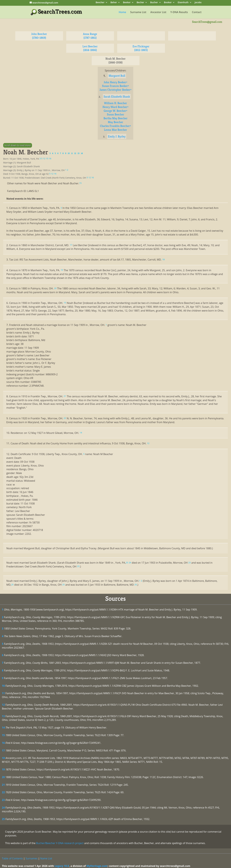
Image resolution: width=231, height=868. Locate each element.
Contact (197, 12)
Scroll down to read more (18, 145)
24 (3, 808)
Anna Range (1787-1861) (90, 36)
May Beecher (115, 122)
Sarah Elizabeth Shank (117, 97)
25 (3, 819)
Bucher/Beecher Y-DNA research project (60, 843)
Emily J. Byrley (117, 136)
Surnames (31, 858)
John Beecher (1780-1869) (39, 36)
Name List (46, 858)
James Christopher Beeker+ (115, 90)
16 (3, 743)
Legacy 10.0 (62, 866)
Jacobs (198, 3)
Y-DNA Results (179, 12)
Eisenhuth (183, 3)
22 (3, 792)
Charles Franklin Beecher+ (115, 126)
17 (3, 750)
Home (122, 12)
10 (3, 686)
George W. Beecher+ (115, 111)
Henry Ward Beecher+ (115, 107)
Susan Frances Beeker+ (115, 86)
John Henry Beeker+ (115, 82)
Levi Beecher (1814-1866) (90, 48)
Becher (140, 3)
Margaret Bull (117, 76)
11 (3, 693)
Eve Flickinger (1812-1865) (141, 48)
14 (3, 728)
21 (3, 785)
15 (3, 735)
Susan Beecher (116, 114)
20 (3, 777)
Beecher (100, 3)
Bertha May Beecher (115, 118)
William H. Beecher (116, 103)
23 (3, 800)
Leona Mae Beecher (115, 130)
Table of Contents (12, 858)
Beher (114, 3)
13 (3, 716)
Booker (168, 3)
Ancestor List (158, 12)
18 (3, 758)
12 (3, 705)
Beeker (127, 3)
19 (3, 769)
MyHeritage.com (97, 866)
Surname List (138, 12)
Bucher (154, 3)
